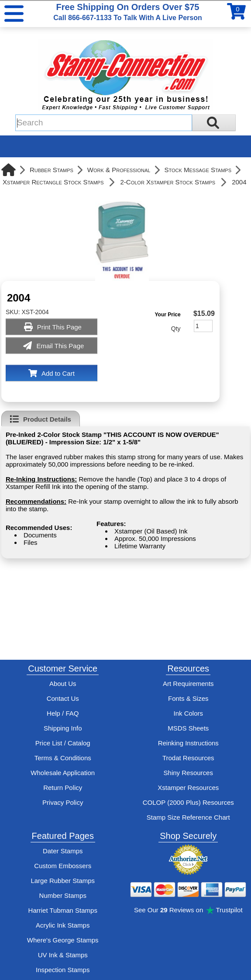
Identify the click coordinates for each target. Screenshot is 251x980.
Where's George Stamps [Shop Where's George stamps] (63, 940)
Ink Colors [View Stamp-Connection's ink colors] (188, 713)
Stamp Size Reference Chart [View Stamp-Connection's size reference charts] (188, 817)
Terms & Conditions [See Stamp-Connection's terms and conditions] (63, 758)
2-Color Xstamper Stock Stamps (168, 182)
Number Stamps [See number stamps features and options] (63, 895)
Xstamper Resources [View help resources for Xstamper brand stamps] (188, 788)
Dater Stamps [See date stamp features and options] (63, 851)
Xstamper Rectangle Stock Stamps (53, 182)
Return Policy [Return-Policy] (63, 788)
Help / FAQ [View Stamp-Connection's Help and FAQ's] (63, 713)
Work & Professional (119, 170)
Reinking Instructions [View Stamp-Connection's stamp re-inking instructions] (188, 743)
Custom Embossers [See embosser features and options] (63, 866)
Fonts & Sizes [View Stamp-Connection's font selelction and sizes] (188, 698)
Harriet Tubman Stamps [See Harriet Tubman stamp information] (63, 910)
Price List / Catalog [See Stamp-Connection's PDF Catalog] (63, 743)
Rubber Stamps (52, 170)
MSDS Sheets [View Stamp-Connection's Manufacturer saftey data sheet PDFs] (188, 728)
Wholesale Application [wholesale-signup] (63, 773)
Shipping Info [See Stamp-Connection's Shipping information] (63, 728)
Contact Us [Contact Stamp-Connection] (63, 698)
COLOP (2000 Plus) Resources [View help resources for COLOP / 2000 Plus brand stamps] (188, 802)
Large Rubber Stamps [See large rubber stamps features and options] (63, 881)
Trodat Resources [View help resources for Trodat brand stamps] (188, 758)
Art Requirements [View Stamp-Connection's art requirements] (188, 684)
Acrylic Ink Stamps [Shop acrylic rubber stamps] (63, 925)
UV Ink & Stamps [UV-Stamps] (63, 955)
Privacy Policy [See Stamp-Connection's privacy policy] (63, 802)
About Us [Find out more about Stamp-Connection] (63, 684)
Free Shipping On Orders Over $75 (127, 12)
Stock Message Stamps (198, 170)
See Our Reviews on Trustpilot (188, 910)
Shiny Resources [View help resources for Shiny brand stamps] (188, 773)
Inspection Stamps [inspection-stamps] (63, 970)
